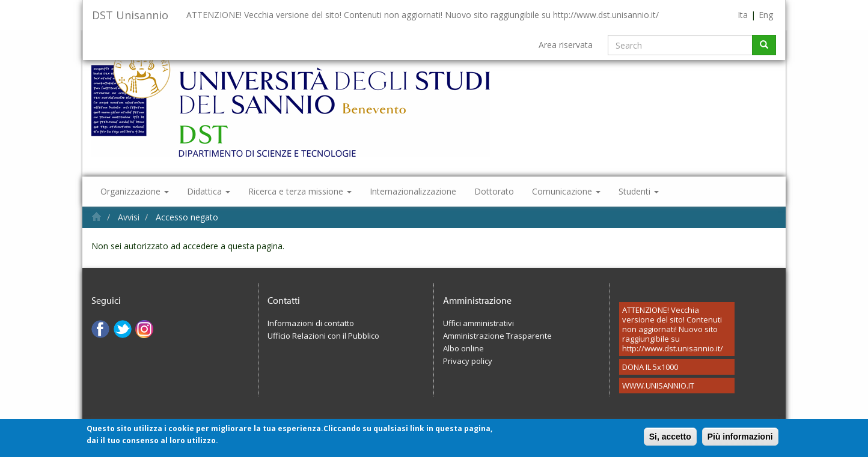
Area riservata (566, 45)
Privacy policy (468, 361)
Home (96, 216)
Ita (743, 15)
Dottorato (494, 191)
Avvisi (129, 217)
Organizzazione (135, 191)
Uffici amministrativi (478, 323)
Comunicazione (566, 191)
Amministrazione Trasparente (497, 336)
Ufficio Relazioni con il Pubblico (323, 336)
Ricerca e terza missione (300, 191)
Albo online (463, 348)
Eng (766, 15)
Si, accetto (670, 440)
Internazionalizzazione (413, 191)
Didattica (209, 191)
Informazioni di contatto (311, 323)
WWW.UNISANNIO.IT (658, 386)
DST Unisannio (130, 15)
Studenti (639, 191)
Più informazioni (740, 440)
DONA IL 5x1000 (650, 367)
